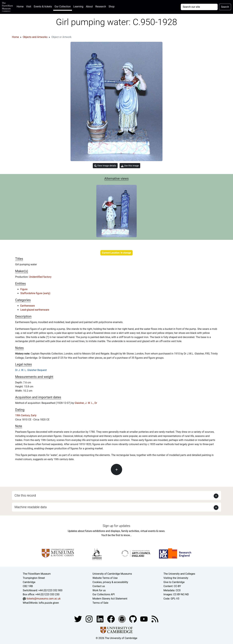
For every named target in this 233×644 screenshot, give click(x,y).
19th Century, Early (26, 415)
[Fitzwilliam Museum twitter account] (78, 619)
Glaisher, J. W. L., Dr (86, 403)
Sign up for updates (117, 526)
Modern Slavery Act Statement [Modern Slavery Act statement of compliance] (110, 599)
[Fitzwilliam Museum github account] (133, 619)
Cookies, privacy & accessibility (110, 582)
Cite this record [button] (25, 495)
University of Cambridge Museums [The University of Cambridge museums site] (112, 574)
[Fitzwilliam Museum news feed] (155, 619)
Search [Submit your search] (225, 7)
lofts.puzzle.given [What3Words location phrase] (49, 603)
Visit (29, 7)
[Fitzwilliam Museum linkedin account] (111, 619)
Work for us (99, 590)
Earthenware (28, 306)
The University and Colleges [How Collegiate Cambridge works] (179, 574)
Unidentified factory (40, 277)
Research (101, 7)
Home (21, 6)
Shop (111, 7)
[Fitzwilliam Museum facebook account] (100, 619)
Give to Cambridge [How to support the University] (174, 582)
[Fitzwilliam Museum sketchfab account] (122, 619)
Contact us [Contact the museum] (99, 586)
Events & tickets (43, 7)
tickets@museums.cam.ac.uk (44, 599)
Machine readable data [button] (31, 507)
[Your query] (199, 7)
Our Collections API (104, 594)
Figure (24, 289)
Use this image (130, 166)
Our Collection (63, 7)
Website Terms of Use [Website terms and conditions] (105, 578)
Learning (78, 7)
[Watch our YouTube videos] (144, 619)
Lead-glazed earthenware (35, 310)
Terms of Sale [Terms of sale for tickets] (100, 603)
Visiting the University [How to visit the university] (176, 578)
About (89, 7)
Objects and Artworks (35, 37)
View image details (105, 166)
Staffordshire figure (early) (35, 293)
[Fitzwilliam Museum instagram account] (89, 619)
